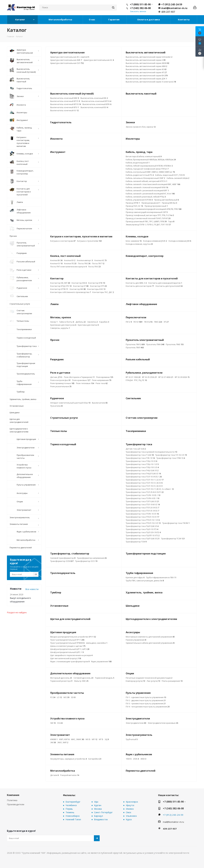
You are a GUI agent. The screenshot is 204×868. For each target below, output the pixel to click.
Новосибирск (73, 816)
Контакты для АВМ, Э (136, 283)
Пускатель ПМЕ (175, 344)
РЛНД (129, 380)
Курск (129, 819)
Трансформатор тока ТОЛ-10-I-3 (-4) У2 (144, 483)
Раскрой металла (70, 775)
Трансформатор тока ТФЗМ (176, 523)
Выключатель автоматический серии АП (146, 72)
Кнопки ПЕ (70, 263)
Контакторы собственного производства (71, 292)
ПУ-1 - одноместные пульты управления (146, 697)
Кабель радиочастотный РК (140, 175)
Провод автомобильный (166, 200)
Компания (13, 795)
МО (88, 739)
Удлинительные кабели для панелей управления (150, 643)
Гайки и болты (67, 322)
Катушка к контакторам (63, 241)
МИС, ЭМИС (78, 739)
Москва (98, 809)
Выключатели (100, 403)
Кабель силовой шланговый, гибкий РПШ (146, 197)
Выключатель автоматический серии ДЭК (146, 79)
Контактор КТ (81, 286)
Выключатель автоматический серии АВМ (146, 66)
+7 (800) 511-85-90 (140, 4)
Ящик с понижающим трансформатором (70, 661)
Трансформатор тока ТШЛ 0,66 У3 (142, 526)
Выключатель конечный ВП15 (65, 101)
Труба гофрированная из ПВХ (161, 577)
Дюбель (81, 322)
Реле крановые (81, 380)
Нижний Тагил (73, 819)
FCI (53, 697)
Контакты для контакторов (140, 286)
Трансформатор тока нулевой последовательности (151, 452)
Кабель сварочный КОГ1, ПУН (170, 175)
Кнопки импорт (85, 260)
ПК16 (138, 322)
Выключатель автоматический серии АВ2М (147, 63)
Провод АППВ (133, 203)
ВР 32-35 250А (149, 377)
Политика (12, 800)
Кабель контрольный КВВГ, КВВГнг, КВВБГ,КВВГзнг (150, 172)
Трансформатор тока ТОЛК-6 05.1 (142, 498)
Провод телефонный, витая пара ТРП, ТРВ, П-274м (150, 215)
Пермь (69, 809)
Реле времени (105, 377)
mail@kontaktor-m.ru (174, 8)
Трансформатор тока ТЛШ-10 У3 (141, 461)
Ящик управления (101, 661)
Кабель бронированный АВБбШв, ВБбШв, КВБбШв (151, 160)
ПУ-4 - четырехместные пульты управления (148, 707)
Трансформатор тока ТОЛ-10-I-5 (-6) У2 (144, 486)
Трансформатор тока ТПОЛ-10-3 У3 (143, 523)
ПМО (158, 322)
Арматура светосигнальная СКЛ (67, 63)
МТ (101, 739)
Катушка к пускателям (89, 241)
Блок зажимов (134, 241)
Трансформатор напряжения (92, 558)
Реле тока (102, 383)
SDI (73, 697)
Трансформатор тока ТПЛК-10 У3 (142, 514)
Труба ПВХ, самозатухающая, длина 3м (145, 581)
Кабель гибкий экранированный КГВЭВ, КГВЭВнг (149, 166)
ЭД (107, 739)
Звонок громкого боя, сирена (141, 127)
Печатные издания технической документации (149, 678)
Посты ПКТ (98, 263)
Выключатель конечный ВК (94, 98)
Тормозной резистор (61, 681)
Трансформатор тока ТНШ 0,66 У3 (142, 470)
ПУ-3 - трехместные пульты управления (146, 703)
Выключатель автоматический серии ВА (147, 75)
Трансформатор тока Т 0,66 (140, 455)
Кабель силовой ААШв (178, 178)
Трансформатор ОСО (86, 561)
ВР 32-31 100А (133, 377)
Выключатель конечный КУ (64, 110)
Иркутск (130, 805)
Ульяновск (131, 816)
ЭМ (53, 742)
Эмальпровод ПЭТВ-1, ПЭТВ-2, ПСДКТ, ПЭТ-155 (148, 225)
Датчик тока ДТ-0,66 (136, 449)
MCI (66, 697)
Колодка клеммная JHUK (155, 241)
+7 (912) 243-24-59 (172, 4)
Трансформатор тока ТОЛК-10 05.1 (143, 495)
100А (129, 759)
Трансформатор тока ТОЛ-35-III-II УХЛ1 (145, 492)
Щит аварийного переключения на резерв (71, 655)
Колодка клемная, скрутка (139, 244)
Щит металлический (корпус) (66, 658)
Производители (16, 804)
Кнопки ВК (56, 260)
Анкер (54, 322)
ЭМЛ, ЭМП (63, 742)
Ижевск (130, 809)
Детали (54, 775)
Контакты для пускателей (169, 286)
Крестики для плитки (88, 325)
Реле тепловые (85, 383)
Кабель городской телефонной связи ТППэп (147, 169)
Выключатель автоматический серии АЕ (146, 69)
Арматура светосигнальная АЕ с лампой (70, 57)
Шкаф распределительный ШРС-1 (67, 652)
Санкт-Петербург (103, 812)
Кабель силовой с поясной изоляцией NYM (147, 187)
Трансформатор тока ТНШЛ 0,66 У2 (143, 474)
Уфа (96, 802)
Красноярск (132, 802)
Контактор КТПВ (59, 289)
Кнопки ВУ (70, 260)
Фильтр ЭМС (81, 681)
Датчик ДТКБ (56, 377)
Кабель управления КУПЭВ (139, 200)
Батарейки (95, 759)
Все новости (32, 589)
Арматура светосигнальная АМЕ (66, 60)
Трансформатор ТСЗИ (173, 539)
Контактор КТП (98, 286)
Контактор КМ (79, 283)
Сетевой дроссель (83, 678)
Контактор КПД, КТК (61, 286)
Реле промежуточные (62, 383)
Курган (98, 805)
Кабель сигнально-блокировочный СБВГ (145, 178)
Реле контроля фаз (60, 380)
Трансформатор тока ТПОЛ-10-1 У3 (143, 520)
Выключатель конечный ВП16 (96, 101)
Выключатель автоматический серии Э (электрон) (151, 82)
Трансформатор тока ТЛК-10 (140, 458)
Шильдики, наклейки (97, 643)
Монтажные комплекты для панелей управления (150, 637)
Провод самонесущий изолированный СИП (147, 212)
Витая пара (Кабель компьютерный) (144, 156)
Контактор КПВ (97, 283)
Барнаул (98, 816)
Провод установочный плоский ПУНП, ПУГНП (148, 218)
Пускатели (56, 406)
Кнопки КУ (56, 263)
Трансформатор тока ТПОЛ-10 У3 (142, 517)
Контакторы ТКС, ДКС (103, 292)
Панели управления (136, 640)
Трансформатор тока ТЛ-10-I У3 (171, 455)
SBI (53, 723)
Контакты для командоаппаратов (165, 283)
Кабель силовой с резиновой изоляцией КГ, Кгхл (150, 194)
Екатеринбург (73, 802)
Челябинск (71, 805)
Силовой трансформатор (63, 558)
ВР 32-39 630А (182, 377)
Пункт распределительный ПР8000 (67, 643)
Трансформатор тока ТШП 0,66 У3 (143, 539)
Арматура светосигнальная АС (99, 60)
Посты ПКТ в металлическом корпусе (68, 267)
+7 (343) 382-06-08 (140, 8)
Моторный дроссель (61, 678)
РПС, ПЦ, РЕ (140, 380)
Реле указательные (61, 386)
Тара (171, 221)
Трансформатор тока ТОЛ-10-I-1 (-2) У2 (145, 480)
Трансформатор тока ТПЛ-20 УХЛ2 (142, 508)
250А (136, 759)
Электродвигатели (136, 723)
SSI (60, 723)
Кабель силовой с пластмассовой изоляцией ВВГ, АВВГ (153, 184)
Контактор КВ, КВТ (60, 283)
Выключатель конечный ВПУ (65, 107)
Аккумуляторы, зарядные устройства (69, 759)
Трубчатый (132, 739)
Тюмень (70, 812)
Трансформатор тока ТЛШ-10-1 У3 (142, 464)
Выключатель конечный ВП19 (66, 104)
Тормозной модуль (105, 678)
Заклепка (92, 322)
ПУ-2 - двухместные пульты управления (146, 700)
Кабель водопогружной (138, 163)
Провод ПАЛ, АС (134, 206)
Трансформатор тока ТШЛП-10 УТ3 (143, 535)
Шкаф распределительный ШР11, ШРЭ (70, 649)
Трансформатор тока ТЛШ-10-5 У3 (142, 467)
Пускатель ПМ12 (135, 344)
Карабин (104, 322)
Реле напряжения (102, 380)
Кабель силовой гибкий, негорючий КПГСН (146, 181)
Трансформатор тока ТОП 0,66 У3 (142, 501)
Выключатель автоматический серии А (146, 60)
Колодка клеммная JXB (180, 241)
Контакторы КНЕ (96, 289)
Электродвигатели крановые (163, 723)
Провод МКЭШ (169, 203)
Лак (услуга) (153, 681)
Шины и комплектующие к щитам (68, 646)
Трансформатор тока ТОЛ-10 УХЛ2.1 (144, 477)
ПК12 (129, 322)
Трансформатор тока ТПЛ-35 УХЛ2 (142, 511)
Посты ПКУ (94, 267)
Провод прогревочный (156, 206)
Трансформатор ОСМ (62, 561)
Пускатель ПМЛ (135, 347)
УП (166, 322)
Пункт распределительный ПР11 (67, 640)
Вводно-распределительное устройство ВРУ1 (73, 637)
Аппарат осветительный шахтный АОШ (70, 403)
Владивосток (101, 819)
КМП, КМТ (64, 739)
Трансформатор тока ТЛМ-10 (171, 458)
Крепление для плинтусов (63, 325)
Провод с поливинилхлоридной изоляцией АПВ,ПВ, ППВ (154, 209)
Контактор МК (78, 289)
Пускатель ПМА (155, 344)
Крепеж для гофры (135, 577)
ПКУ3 (148, 322)
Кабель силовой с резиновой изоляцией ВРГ (147, 190)
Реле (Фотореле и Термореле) (79, 377)
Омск (129, 812)
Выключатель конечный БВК (65, 98)
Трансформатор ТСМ (136, 542)
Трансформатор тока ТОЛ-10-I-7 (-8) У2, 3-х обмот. (150, 489)
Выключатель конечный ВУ (94, 107)
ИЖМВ (54, 739)
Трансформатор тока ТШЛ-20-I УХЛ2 (143, 532)
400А (143, 759)
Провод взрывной (151, 203)
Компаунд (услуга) (135, 681)
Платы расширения (172, 681)
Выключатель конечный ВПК (97, 104)
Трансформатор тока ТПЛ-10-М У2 (143, 504)
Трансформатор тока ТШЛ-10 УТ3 (142, 529)
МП (95, 739)
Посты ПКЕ (84, 263)
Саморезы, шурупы (60, 328)
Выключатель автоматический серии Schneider (149, 57)
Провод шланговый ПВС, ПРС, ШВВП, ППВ (146, 221)
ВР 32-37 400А (166, 377)
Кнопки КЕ (101, 260)
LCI (59, 697)
